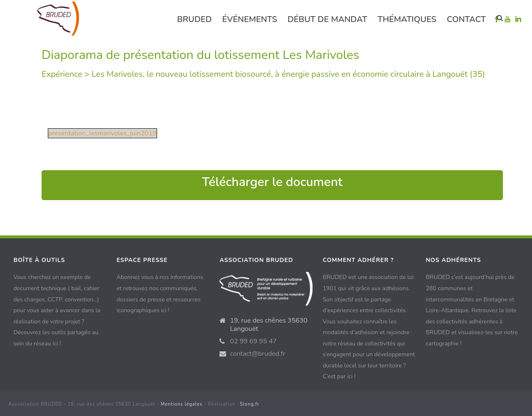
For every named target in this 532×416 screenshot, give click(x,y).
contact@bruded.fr (257, 354)
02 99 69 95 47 (253, 341)
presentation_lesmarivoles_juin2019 (102, 133)
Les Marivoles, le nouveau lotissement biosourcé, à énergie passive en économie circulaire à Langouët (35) (288, 74)
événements (250, 19)
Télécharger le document (272, 182)
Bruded (195, 19)
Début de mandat (328, 19)
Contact (466, 19)
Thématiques (407, 19)
